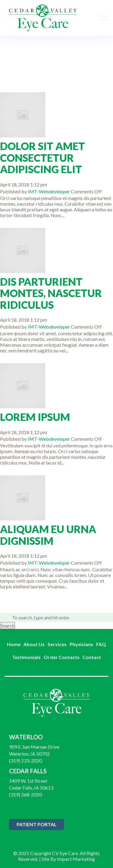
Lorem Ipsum (35, 417)
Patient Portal (37, 824)
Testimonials (26, 657)
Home (14, 644)
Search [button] (8, 626)
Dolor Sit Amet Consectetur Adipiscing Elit (42, 158)
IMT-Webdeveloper (49, 191)
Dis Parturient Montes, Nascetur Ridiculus (51, 293)
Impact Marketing (76, 859)
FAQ (101, 644)
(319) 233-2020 (25, 761)
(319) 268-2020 (25, 794)
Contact (92, 657)
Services (57, 644)
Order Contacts (62, 657)
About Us (34, 644)
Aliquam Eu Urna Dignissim (48, 535)
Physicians (81, 644)
